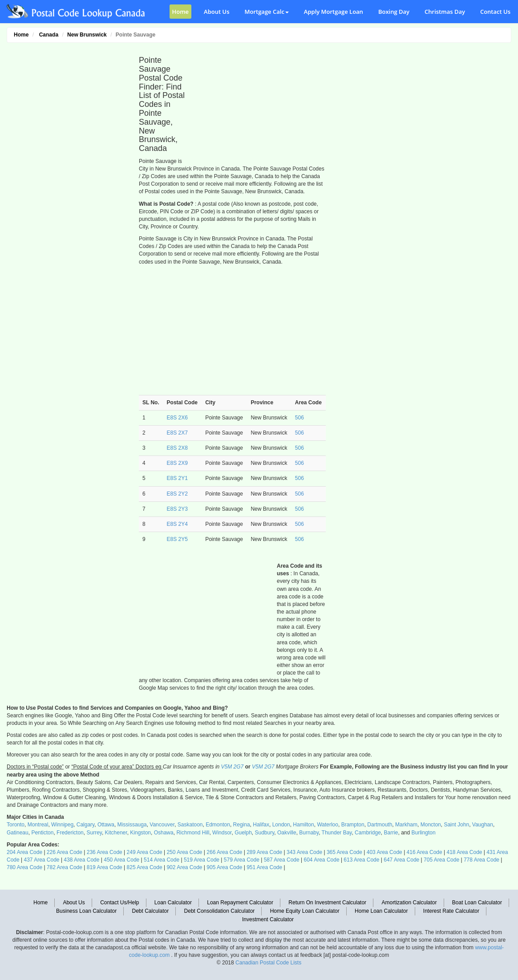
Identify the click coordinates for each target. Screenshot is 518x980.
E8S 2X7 (177, 433)
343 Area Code (304, 852)
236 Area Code (105, 852)
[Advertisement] (68, 181)
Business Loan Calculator (86, 911)
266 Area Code (224, 852)
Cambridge (368, 833)
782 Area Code (65, 867)
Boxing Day (394, 12)
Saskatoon (190, 825)
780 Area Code (24, 867)
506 (299, 418)
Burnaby (309, 833)
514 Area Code (162, 860)
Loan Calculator (173, 903)
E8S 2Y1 (177, 478)
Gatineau (18, 833)
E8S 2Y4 (177, 524)
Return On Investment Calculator (327, 903)
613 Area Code (361, 860)
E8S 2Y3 (177, 509)
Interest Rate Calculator (451, 911)
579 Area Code (242, 860)
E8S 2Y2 (177, 494)
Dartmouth (380, 825)
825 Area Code (145, 867)
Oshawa (164, 833)
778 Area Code (482, 860)
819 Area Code (105, 867)
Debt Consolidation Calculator (220, 911)
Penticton (42, 833)
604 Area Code (322, 860)
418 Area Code (464, 852)
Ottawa (106, 825)
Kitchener (116, 833)
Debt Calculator (151, 911)
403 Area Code (384, 852)
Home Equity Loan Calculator (305, 911)
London (281, 825)
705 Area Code (441, 860)
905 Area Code (224, 867)
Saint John (456, 825)
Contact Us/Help (119, 903)
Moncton (431, 825)
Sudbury (265, 833)
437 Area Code (41, 860)
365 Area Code (344, 852)
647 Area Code (401, 860)
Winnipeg (62, 825)
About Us (217, 12)
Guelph (243, 833)
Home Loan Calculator (381, 911)
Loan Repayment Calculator (240, 903)
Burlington (424, 833)
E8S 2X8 (177, 448)
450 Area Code (121, 860)
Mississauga (132, 825)
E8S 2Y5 (177, 539)
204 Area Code (24, 852)
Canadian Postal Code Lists (268, 963)
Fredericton (70, 833)
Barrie (391, 833)
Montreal (38, 825)
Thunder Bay (337, 833)
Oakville (287, 833)
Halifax (261, 825)
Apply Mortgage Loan (334, 12)
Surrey (94, 833)
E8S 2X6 (177, 418)
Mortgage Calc (267, 12)
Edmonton (218, 825)
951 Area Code (264, 867)
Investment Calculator (268, 919)
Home (181, 12)
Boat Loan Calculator (477, 903)
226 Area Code (65, 852)
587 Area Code (282, 860)
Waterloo (328, 825)
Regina (242, 825)
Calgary (85, 825)
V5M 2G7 (233, 767)
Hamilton (303, 825)
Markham (406, 825)
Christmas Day (445, 12)
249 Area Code (145, 852)
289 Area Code (264, 852)
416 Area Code (425, 852)
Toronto (16, 825)
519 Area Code (202, 860)
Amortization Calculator (409, 903)
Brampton (353, 825)
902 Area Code (184, 867)
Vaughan (483, 825)
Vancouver (162, 825)
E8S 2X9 (177, 463)
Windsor (222, 833)
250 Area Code (184, 852)
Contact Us (495, 12)
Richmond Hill (193, 833)
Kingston (140, 833)
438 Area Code (81, 860)
